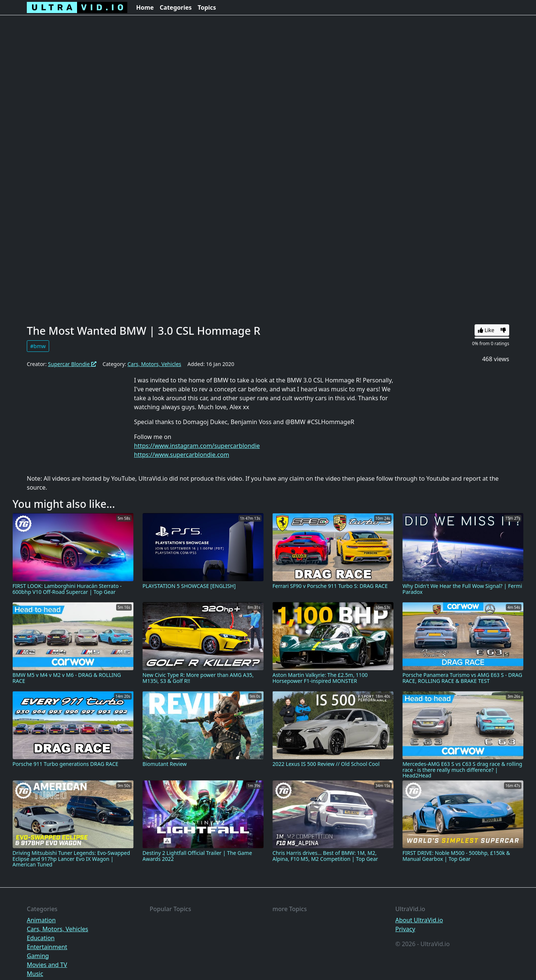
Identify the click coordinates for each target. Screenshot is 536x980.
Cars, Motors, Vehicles (154, 364)
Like (486, 330)
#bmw (38, 346)
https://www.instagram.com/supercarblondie (197, 446)
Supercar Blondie (72, 364)
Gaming (38, 956)
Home (145, 7)
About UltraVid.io (419, 920)
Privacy (405, 929)
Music (35, 974)
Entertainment (47, 947)
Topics (207, 7)
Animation (41, 920)
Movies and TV (47, 965)
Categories (176, 7)
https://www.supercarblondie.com (182, 455)
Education (41, 938)
